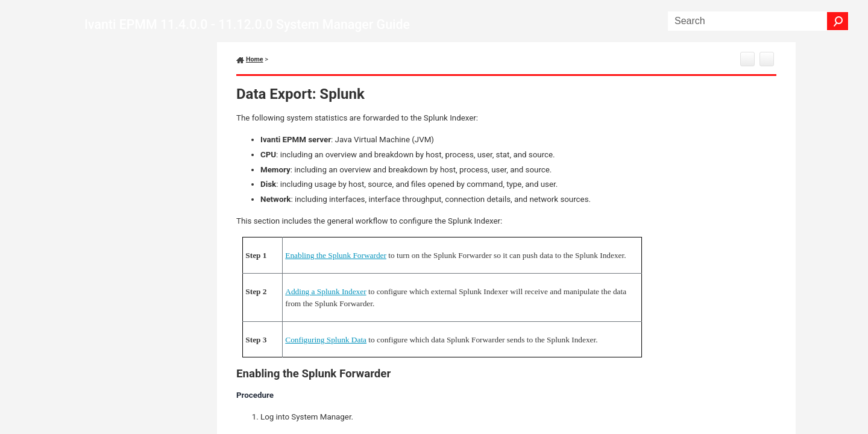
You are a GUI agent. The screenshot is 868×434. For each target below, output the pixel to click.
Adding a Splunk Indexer (325, 291)
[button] (838, 21)
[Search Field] (758, 21)
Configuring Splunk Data (326, 340)
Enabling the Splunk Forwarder (336, 255)
